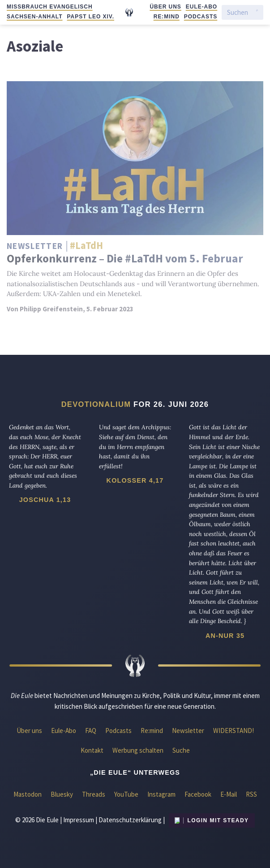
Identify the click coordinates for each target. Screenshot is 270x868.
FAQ (91, 731)
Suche (181, 750)
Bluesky (62, 794)
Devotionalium (96, 404)
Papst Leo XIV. (91, 17)
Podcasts (201, 17)
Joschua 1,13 (45, 500)
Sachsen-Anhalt (35, 17)
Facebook (198, 794)
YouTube (126, 794)
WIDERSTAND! (234, 731)
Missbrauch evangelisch (50, 7)
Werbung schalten (138, 750)
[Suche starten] (257, 13)
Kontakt (92, 750)
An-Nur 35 (225, 636)
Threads (94, 794)
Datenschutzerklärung (130, 820)
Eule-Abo (201, 7)
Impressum (79, 820)
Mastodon (28, 794)
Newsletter (188, 731)
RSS (251, 794)
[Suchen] (239, 12)
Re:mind (167, 17)
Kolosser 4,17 (135, 480)
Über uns (165, 7)
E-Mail (229, 794)
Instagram (161, 794)
